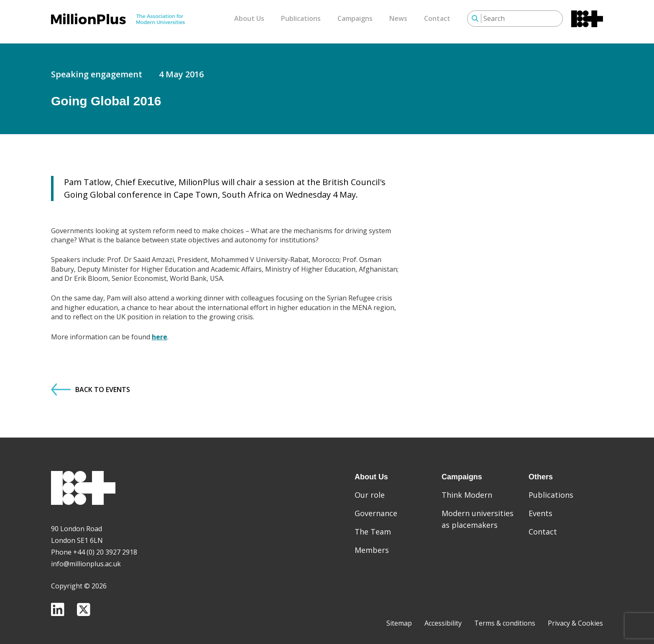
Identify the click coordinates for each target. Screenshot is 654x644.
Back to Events (91, 384)
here (160, 331)
